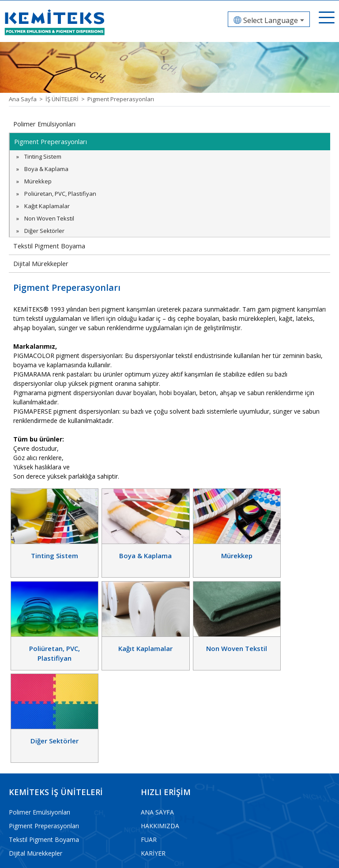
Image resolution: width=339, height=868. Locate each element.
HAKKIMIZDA (160, 719)
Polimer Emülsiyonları (44, 124)
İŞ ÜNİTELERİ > (66, 99)
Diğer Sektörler (44, 231)
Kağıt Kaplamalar (47, 206)
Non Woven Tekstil (49, 218)
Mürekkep (38, 181)
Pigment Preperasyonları (121, 99)
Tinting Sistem (43, 156)
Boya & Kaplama (46, 169)
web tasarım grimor (307, 855)
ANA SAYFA (157, 706)
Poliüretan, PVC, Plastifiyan (60, 194)
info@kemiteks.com (37, 832)
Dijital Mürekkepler (40, 264)
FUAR (149, 733)
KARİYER (153, 747)
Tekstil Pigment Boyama (48, 246)
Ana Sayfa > (27, 99)
